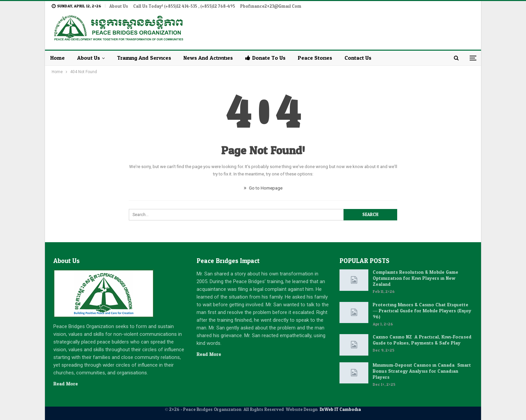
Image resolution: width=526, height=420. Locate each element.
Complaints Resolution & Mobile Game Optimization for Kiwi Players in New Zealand (415, 278)
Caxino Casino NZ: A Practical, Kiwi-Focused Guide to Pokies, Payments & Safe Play (422, 340)
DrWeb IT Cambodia (340, 410)
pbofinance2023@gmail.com (271, 6)
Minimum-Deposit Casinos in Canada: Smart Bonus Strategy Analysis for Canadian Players (422, 371)
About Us (119, 6)
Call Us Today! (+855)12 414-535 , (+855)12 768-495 (184, 6)
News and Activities (208, 58)
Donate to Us (265, 58)
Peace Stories (315, 58)
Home (58, 58)
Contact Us (358, 58)
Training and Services (144, 58)
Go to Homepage (263, 188)
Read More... (67, 384)
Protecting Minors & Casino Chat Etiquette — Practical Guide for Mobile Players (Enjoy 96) (422, 311)
